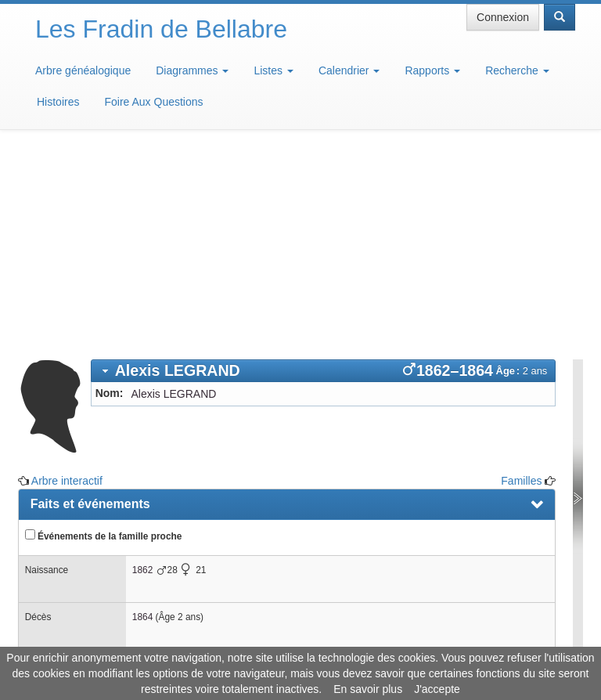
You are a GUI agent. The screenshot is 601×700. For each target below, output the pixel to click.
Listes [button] (273, 70)
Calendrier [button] (349, 70)
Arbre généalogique (83, 70)
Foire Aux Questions (153, 102)
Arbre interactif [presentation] (76, 505)
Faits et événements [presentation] (90, 305)
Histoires (58, 102)
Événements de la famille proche (104, 337)
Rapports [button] (432, 70)
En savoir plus (368, 689)
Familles (521, 282)
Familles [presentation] (56, 471)
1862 (142, 371)
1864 (142, 418)
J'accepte (437, 689)
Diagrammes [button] (192, 70)
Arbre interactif (67, 282)
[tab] (324, 172)
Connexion (503, 17)
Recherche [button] (517, 70)
